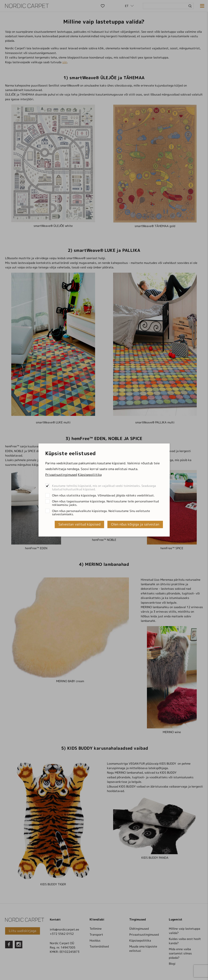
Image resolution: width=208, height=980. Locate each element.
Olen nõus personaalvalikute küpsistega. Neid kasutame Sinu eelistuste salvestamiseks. (101, 513)
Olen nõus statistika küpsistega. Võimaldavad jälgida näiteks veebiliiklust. (103, 495)
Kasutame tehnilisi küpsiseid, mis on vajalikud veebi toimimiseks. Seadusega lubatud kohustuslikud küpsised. (104, 487)
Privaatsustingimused (61, 475)
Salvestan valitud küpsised (79, 524)
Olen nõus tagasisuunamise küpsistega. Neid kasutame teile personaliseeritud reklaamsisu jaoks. (105, 503)
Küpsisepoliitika (90, 475)
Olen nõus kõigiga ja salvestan (135, 524)
